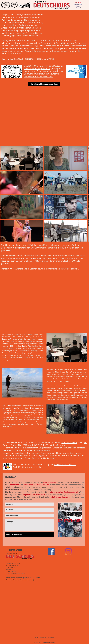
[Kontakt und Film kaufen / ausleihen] (44, 84)
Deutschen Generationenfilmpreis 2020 (44, 67)
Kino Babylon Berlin (40, 450)
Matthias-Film (50, 482)
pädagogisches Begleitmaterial (64, 492)
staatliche (15, 485)
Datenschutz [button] (43, 637)
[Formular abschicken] (29, 535)
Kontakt (36, 637)
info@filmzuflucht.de (60, 497)
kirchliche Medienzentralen (37, 485)
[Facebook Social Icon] (51, 552)
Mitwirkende (78, 4)
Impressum (52, 637)
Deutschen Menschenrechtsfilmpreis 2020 (42, 75)
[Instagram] (68, 552)
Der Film (78, 2)
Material (78, 8)
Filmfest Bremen (69, 442)
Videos (78, 6)
